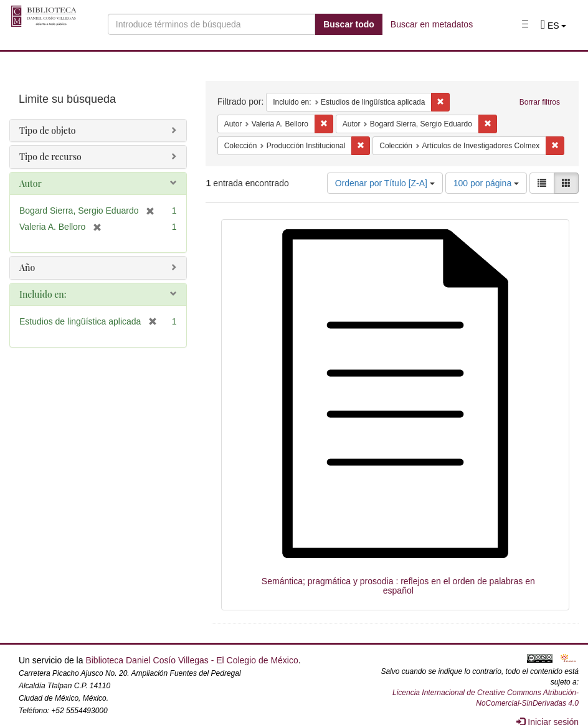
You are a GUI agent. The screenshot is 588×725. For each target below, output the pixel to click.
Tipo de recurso (50, 157)
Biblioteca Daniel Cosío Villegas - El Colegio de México (192, 660)
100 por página (486, 183)
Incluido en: (43, 294)
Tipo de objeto (48, 130)
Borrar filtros (540, 102)
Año (27, 268)
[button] (554, 26)
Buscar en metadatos (432, 24)
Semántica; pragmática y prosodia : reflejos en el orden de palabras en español (398, 586)
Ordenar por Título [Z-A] (385, 183)
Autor (31, 183)
